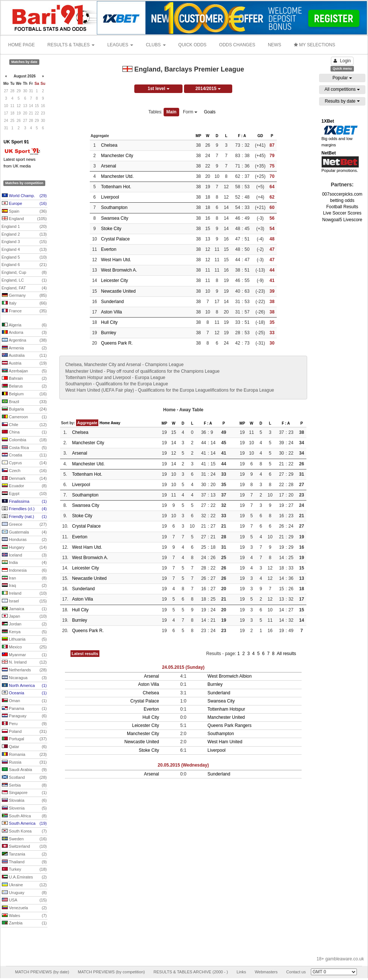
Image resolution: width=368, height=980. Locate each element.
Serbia (24, 785)
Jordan (24, 624)
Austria (24, 363)
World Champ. (24, 196)
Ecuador (24, 486)
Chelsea (109, 145)
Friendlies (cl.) (24, 509)
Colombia (24, 440)
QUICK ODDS (193, 45)
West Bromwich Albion (229, 676)
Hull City (109, 322)
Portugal (24, 739)
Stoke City (111, 229)
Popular (342, 78)
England (24, 219)
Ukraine (24, 885)
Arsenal (109, 166)
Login (342, 61)
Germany (24, 296)
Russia (24, 763)
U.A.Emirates (24, 877)
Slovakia (24, 801)
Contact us (296, 972)
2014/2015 (208, 89)
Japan (24, 617)
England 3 (24, 242)
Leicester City (114, 280)
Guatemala (24, 532)
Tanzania (24, 854)
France (24, 311)
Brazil (24, 402)
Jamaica (24, 609)
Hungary (24, 548)
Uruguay (24, 893)
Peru (24, 724)
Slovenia (24, 808)
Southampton (114, 207)
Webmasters (266, 972)
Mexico (24, 647)
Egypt (24, 494)
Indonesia (24, 571)
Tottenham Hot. (116, 187)
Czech (24, 471)
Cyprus (24, 463)
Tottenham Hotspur (226, 709)
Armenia (24, 348)
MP (198, 136)
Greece (24, 525)
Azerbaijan (24, 371)
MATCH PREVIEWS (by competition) (111, 972)
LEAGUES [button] (120, 45)
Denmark (24, 479)
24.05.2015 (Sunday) (183, 667)
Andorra (24, 333)
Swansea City (114, 218)
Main (171, 112)
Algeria (24, 325)
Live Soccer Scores (342, 213)
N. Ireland (24, 662)
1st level (159, 89)
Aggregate (87, 423)
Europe (24, 204)
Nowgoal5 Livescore (342, 220)
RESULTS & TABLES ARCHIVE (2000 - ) (191, 972)
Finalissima (24, 502)
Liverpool (110, 197)
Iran (24, 578)
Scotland (24, 778)
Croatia (24, 455)
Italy (24, 303)
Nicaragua (24, 678)
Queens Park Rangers (229, 725)
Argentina (24, 340)
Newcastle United (118, 291)
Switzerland (24, 847)
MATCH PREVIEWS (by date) (42, 972)
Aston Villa (111, 312)
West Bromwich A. (119, 270)
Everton (109, 249)
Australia (24, 356)
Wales (24, 916)
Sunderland (112, 302)
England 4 (24, 250)
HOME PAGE (22, 45)
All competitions (342, 89)
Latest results (85, 654)
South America (24, 824)
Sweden (24, 839)
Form (190, 112)
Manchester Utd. (117, 176)
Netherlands (24, 670)
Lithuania (24, 640)
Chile (24, 425)
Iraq (24, 586)
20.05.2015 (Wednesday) (183, 765)
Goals (210, 112)
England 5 (24, 258)
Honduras (24, 540)
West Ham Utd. (116, 260)
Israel (24, 601)
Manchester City (117, 156)
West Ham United (225, 742)
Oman (24, 701)
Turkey (24, 870)
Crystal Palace (115, 239)
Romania (24, 755)
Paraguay (24, 716)
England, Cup (24, 273)
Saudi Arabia (24, 770)
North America (24, 686)
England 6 (24, 265)
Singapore (24, 793)
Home (105, 423)
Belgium (24, 394)
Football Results (342, 207)
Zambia (24, 923)
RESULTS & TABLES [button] (71, 45)
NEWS (275, 45)
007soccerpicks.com (342, 194)
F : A (242, 136)
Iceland (24, 555)
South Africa (24, 816)
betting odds (342, 200)
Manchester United (226, 717)
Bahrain (24, 379)
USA (24, 900)
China (24, 432)
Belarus (24, 386)
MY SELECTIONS (314, 45)
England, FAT (24, 288)
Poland (24, 732)
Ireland (24, 594)
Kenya (24, 632)
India (24, 563)
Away (115, 423)
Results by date (342, 101)
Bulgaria (24, 409)
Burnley (109, 333)
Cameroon (24, 417)
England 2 (24, 235)
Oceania (24, 693)
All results (286, 654)
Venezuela (24, 908)
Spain (24, 212)
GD (260, 136)
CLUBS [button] (156, 45)
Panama (24, 709)
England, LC (24, 280)
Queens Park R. (117, 343)
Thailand (24, 862)
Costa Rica (24, 448)
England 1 (24, 227)
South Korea (24, 831)
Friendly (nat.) (24, 517)
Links (241, 972)
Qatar (24, 747)
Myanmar (24, 655)
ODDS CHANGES (237, 45)
